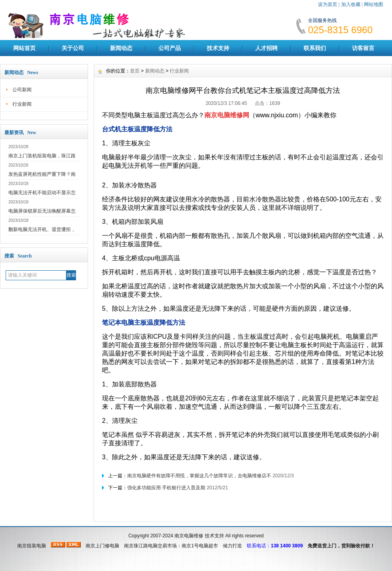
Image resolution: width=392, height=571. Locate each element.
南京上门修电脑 (102, 546)
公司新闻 (22, 90)
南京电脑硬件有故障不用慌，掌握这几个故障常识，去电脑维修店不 (199, 476)
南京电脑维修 (189, 536)
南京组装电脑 (32, 546)
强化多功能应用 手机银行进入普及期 (166, 488)
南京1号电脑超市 (200, 546)
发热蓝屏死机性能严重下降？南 (42, 174)
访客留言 (363, 48)
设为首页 (328, 4)
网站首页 (24, 48)
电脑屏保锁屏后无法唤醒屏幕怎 (42, 211)
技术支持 (218, 48)
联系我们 (315, 48)
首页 (135, 71)
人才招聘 (266, 48)
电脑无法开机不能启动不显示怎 (42, 193)
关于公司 (73, 48)
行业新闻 (22, 104)
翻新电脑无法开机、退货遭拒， (42, 229)
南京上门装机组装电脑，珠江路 (42, 156)
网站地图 (374, 4)
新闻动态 (121, 48)
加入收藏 (351, 4)
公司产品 (170, 48)
